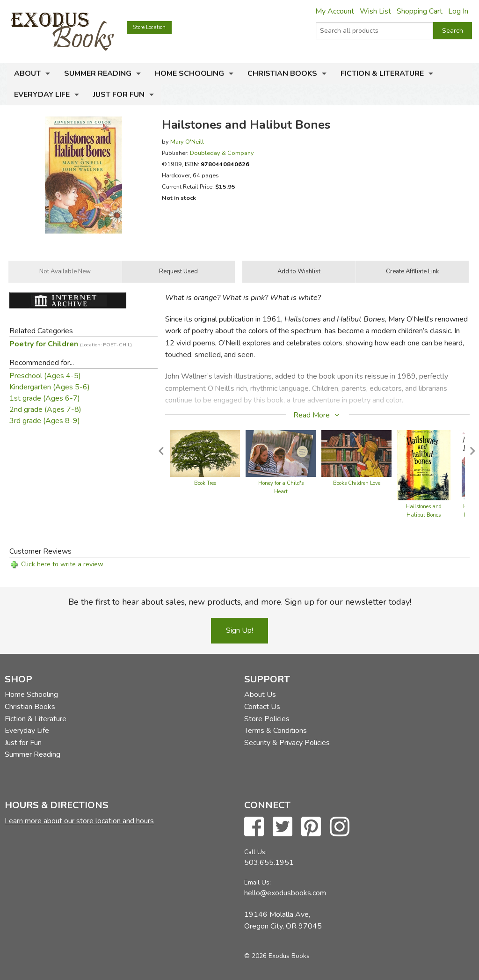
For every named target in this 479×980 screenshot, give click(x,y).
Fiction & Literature (382, 73)
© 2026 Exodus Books (277, 956)
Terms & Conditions (276, 731)
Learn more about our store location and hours (79, 821)
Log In (458, 11)
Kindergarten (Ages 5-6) (50, 387)
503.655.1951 (269, 863)
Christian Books (282, 73)
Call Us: (255, 852)
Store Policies (267, 719)
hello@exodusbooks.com (285, 893)
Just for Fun (119, 95)
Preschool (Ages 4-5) (45, 376)
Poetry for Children (71, 344)
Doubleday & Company (222, 153)
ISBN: (217, 164)
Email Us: (258, 882)
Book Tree (205, 483)
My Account (335, 11)
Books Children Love (357, 483)
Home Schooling (189, 73)
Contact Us (262, 707)
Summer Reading (98, 73)
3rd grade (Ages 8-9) (45, 421)
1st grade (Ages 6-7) (45, 398)
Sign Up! (239, 630)
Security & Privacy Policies (287, 743)
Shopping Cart (420, 11)
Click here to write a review (62, 564)
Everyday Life (42, 95)
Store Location (149, 27)
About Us (260, 695)
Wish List (375, 11)
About (27, 73)
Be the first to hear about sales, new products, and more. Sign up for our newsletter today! (240, 602)
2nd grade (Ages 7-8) (45, 410)
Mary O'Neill (187, 142)
